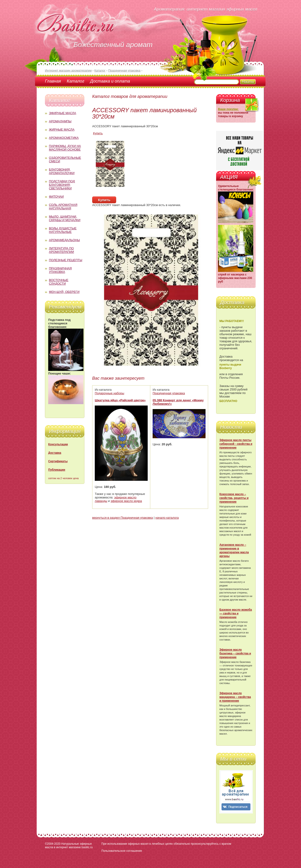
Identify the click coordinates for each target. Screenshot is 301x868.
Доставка (55, 453)
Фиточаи (56, 197)
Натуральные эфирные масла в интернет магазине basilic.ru (69, 846)
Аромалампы (60, 121)
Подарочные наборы (109, 393)
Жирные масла (62, 129)
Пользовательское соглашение (122, 851)
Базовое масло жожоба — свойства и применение (236, 613)
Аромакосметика (64, 138)
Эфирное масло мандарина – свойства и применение (235, 697)
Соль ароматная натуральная (63, 207)
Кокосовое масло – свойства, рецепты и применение (234, 498)
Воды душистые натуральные (63, 230)
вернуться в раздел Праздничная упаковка (123, 518)
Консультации (58, 444)
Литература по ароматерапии (61, 250)
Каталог (75, 81)
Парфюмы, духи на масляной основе (65, 148)
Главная (53, 81)
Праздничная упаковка (60, 270)
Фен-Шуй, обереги (64, 292)
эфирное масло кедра (126, 501)
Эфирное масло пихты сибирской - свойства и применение (236, 444)
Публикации (57, 470)
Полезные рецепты (66, 260)
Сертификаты (58, 461)
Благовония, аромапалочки (62, 171)
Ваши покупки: (228, 109)
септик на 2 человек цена (63, 478)
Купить (98, 133)
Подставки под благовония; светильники (62, 185)
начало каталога (167, 518)
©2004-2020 (53, 844)
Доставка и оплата (110, 81)
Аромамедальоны (64, 240)
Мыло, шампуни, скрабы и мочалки (65, 218)
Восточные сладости (59, 282)
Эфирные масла (63, 113)
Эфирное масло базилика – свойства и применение (235, 653)
